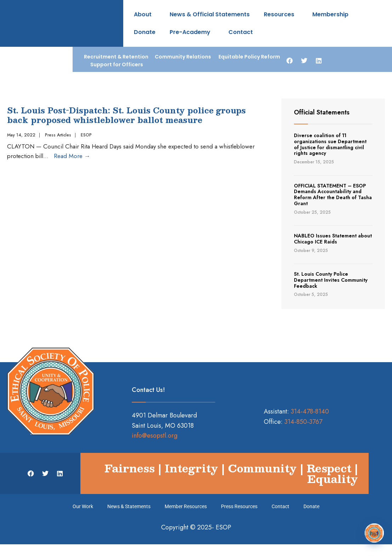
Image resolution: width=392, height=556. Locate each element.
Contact (241, 32)
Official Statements (322, 112)
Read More (72, 156)
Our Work (83, 506)
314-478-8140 (310, 411)
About (145, 14)
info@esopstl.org (155, 436)
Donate (145, 32)
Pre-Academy (192, 32)
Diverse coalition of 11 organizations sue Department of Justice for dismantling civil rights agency (330, 144)
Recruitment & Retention (116, 57)
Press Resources (239, 506)
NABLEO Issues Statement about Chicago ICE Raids (333, 239)
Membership (332, 14)
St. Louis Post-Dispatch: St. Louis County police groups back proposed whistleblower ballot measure (126, 115)
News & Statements (129, 506)
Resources (281, 14)
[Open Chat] (374, 533)
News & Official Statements (210, 14)
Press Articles (58, 135)
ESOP (86, 135)
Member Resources (186, 506)
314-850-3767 (303, 422)
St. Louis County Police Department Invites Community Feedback (331, 280)
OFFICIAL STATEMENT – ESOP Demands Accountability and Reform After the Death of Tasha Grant (333, 195)
